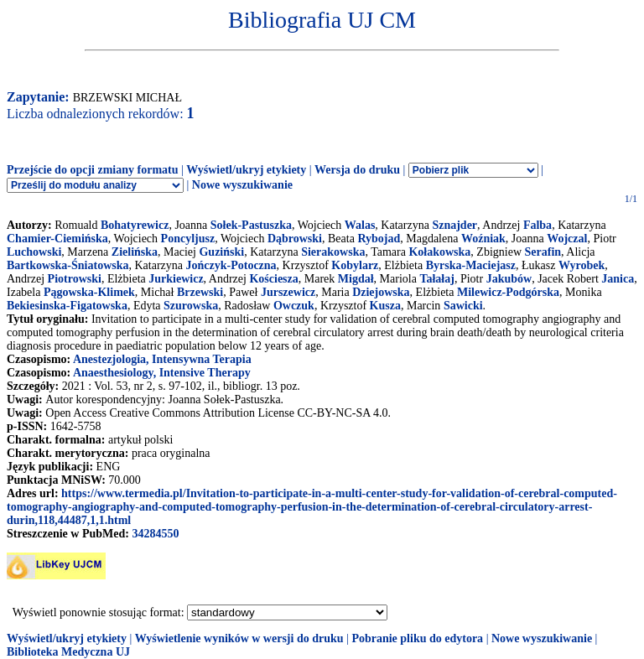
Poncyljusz (188, 239)
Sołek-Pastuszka (251, 225)
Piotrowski (75, 279)
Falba (538, 225)
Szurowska (191, 306)
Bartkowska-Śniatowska (68, 265)
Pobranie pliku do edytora (417, 638)
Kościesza (273, 279)
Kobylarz (355, 265)
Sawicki (463, 306)
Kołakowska (439, 252)
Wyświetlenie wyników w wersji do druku (239, 638)
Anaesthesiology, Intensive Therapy (162, 373)
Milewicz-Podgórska (508, 292)
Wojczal (567, 239)
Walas (360, 225)
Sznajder (454, 225)
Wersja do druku (357, 170)
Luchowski (34, 252)
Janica (618, 279)
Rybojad (379, 239)
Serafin (543, 252)
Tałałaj (437, 279)
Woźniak (483, 239)
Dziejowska (381, 292)
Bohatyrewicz (135, 225)
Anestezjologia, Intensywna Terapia (162, 359)
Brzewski (200, 292)
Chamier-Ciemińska (57, 239)
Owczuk (294, 306)
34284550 (155, 534)
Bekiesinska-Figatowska (67, 306)
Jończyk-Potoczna (231, 265)
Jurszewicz (288, 292)
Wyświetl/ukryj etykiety (246, 170)
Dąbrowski (295, 239)
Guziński (221, 252)
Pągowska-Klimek (89, 292)
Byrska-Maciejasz (471, 265)
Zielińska (135, 252)
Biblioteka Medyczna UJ (68, 652)
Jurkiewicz (176, 279)
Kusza (385, 306)
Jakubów (509, 279)
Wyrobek (582, 265)
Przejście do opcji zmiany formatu (93, 170)
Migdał (356, 279)
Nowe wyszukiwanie (242, 185)
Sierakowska (333, 252)
